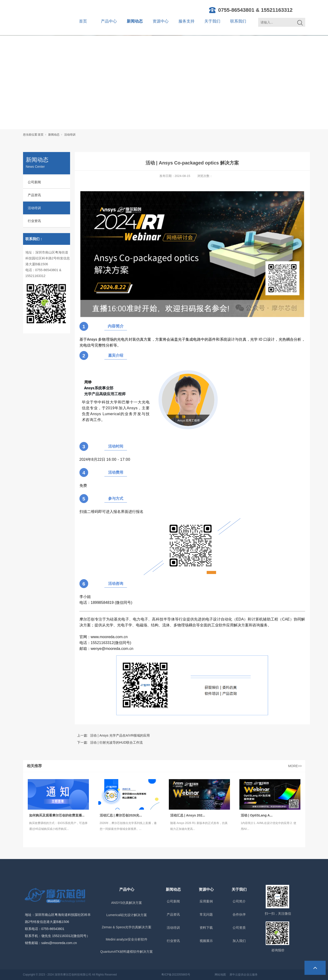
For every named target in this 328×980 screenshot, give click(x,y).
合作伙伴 (239, 914)
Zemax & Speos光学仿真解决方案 (127, 927)
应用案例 (206, 901)
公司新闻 (34, 182)
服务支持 (186, 21)
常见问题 (206, 914)
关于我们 (212, 21)
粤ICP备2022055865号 (176, 975)
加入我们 (239, 941)
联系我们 (238, 21)
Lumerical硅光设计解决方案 (127, 915)
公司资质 (239, 928)
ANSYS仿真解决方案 (127, 903)
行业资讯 (34, 221)
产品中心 (109, 21)
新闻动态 (135, 21)
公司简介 (239, 901)
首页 (83, 21)
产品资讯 (34, 195)
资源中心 (161, 21)
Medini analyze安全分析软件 (127, 939)
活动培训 (70, 135)
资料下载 (206, 928)
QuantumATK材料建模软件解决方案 (127, 952)
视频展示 (206, 941)
